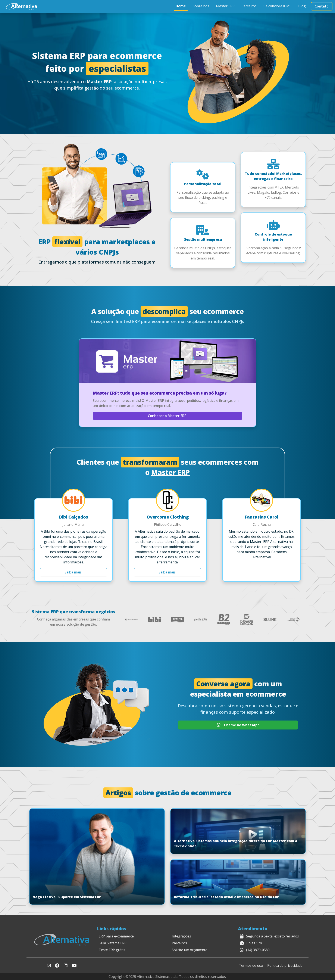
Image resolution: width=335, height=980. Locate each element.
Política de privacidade (285, 965)
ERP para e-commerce (116, 936)
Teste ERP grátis (112, 950)
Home (181, 6)
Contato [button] (322, 6)
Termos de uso (251, 965)
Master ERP (225, 6)
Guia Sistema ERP (113, 943)
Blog (302, 6)
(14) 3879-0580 (258, 950)
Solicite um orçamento (190, 950)
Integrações (181, 936)
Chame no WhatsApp (238, 725)
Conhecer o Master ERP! (168, 416)
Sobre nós (201, 6)
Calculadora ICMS (277, 6)
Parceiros (249, 6)
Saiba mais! (73, 572)
